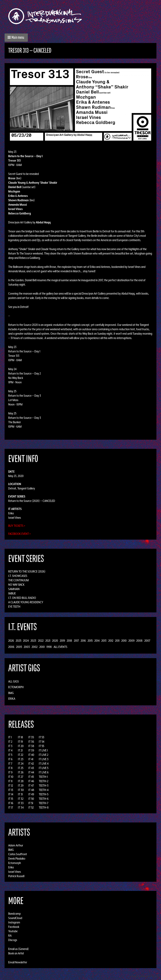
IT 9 (10, 772)
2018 (69, 641)
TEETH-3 (44, 786)
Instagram (14, 922)
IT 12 (11, 786)
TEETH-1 (43, 777)
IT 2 (10, 742)
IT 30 (21, 790)
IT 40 (31, 755)
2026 (11, 641)
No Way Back (16, 585)
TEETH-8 (44, 807)
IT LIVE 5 (44, 768)
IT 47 (31, 786)
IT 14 (11, 794)
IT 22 (21, 755)
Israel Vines (15, 518)
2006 (11, 647)
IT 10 (11, 777)
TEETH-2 (44, 781)
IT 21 (20, 750)
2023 (33, 641)
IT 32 (21, 799)
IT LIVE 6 (44, 772)
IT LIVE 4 (44, 764)
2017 (76, 641)
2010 (124, 641)
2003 (27, 647)
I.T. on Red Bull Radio (22, 598)
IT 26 (21, 772)
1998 (49, 647)
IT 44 (31, 772)
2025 (18, 641)
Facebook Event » (19, 534)
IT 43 (31, 768)
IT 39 (31, 750)
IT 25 (21, 768)
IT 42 (31, 764)
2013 (104, 641)
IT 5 (10, 755)
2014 (97, 641)
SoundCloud (15, 918)
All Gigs (14, 681)
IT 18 (20, 737)
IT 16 (11, 803)
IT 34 (21, 807)
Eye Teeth (14, 607)
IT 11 (10, 781)
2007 (147, 641)
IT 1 (10, 737)
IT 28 (21, 781)
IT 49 (31, 794)
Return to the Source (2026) (27, 571)
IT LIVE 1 (43, 750)
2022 (41, 641)
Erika (11, 513)
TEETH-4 (44, 790)
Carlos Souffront (18, 854)
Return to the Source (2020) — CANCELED (32, 501)
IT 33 (21, 803)
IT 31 (20, 794)
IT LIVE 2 (44, 755)
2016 (83, 641)
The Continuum (18, 580)
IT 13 (11, 790)
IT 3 (10, 746)
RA (10, 936)
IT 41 (31, 759)
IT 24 (21, 764)
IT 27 (21, 777)
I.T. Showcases (18, 576)
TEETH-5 (44, 794)
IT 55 (41, 746)
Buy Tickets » (17, 526)
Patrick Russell (16, 876)
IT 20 (21, 746)
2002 (35, 647)
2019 (62, 641)
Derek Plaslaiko (17, 858)
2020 (55, 641)
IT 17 (11, 807)
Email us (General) (18, 949)
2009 (131, 641)
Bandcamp (14, 914)
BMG (11, 693)
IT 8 (10, 768)
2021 (48, 641)
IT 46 (31, 781)
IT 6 (10, 759)
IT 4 (10, 750)
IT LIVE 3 (44, 759)
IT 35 (31, 737)
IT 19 (20, 742)
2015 (90, 641)
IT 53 (42, 737)
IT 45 (31, 777)
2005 (19, 647)
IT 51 (31, 803)
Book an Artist (16, 953)
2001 (42, 647)
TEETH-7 (44, 803)
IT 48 (31, 790)
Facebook (14, 927)
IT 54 (42, 742)
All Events (60, 647)
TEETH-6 (44, 799)
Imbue (12, 593)
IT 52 (31, 807)
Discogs (13, 940)
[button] (16, 38)
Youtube (13, 931)
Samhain (14, 589)
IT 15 (11, 799)
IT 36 (31, 742)
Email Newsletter (18, 962)
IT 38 (31, 746)
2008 (139, 641)
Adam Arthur (16, 845)
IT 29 (21, 786)
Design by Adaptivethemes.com (145, 976)
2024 (26, 641)
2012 (111, 641)
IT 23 (21, 759)
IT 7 (10, 764)
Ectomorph (16, 687)
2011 (117, 641)
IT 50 (31, 799)
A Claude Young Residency (26, 602)
